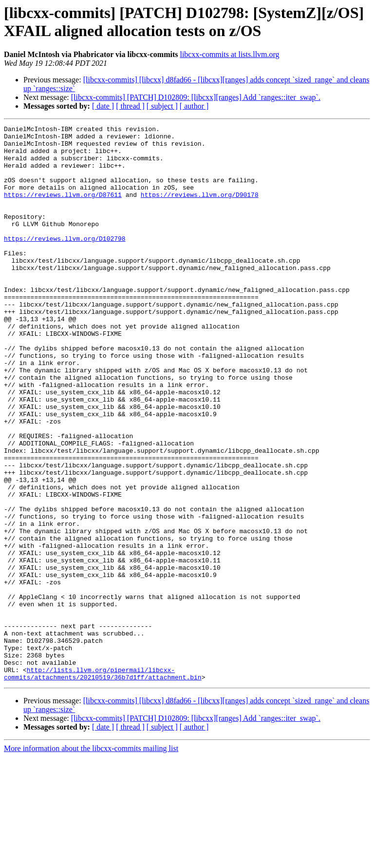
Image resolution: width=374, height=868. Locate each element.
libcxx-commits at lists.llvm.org (229, 54)
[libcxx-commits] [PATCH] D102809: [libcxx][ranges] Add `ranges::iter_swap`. (196, 97)
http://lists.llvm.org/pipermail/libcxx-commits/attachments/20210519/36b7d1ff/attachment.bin (103, 784)
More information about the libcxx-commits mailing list (91, 859)
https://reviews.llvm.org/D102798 (65, 262)
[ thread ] (130, 106)
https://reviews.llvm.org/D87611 (63, 209)
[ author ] (194, 106)
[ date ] (103, 106)
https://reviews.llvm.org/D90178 (200, 209)
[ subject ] (162, 106)
